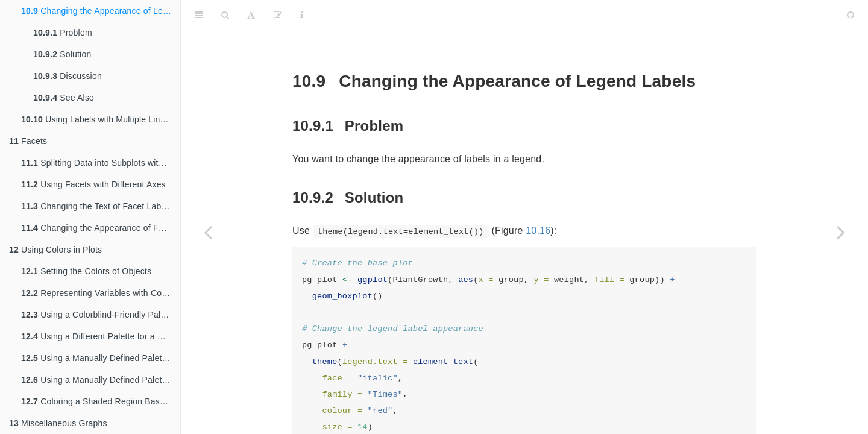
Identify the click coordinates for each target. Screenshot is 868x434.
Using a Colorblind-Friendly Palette (98, 315)
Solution (62, 54)
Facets (28, 141)
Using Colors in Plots (55, 250)
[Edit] (278, 15)
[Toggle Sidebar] (199, 15)
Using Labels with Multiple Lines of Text (101, 119)
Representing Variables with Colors (99, 293)
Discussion (68, 76)
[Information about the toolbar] (302, 15)
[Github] (851, 15)
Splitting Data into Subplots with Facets (101, 163)
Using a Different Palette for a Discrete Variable (101, 336)
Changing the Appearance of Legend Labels (101, 11)
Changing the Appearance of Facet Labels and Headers (101, 228)
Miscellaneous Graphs (58, 423)
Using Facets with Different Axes (93, 184)
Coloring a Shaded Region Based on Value (101, 401)
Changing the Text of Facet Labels (97, 206)
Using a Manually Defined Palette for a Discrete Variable (101, 358)
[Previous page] (208, 232)
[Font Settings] (251, 15)
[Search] (225, 15)
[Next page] (841, 232)
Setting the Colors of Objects (86, 271)
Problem (63, 33)
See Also (64, 98)
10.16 (538, 231)
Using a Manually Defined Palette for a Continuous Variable (101, 380)
